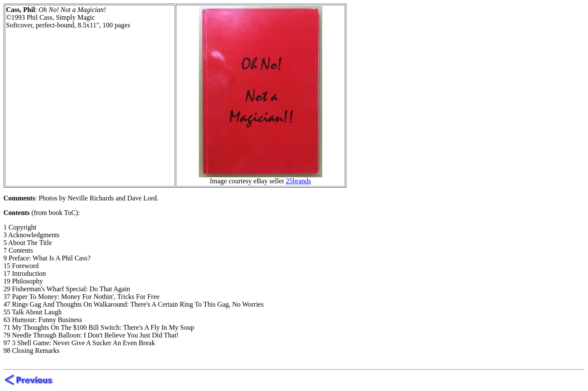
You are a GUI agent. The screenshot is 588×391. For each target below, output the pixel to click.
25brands (298, 181)
